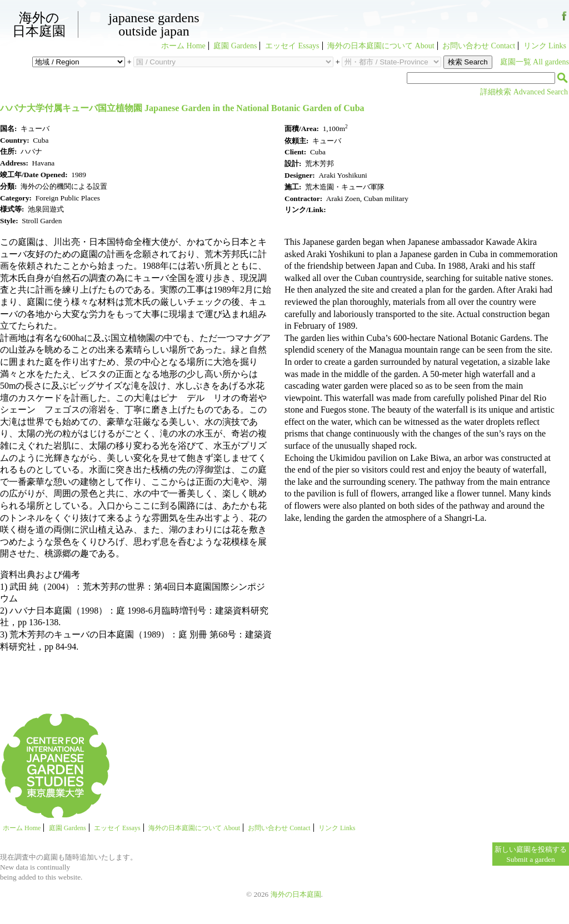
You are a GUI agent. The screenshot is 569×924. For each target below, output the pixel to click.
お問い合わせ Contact (479, 46)
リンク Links (545, 46)
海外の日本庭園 (39, 24)
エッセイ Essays (292, 46)
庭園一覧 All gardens (535, 62)
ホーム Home (183, 46)
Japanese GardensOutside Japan (154, 24)
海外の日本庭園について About (381, 46)
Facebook (564, 20)
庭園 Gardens (235, 46)
